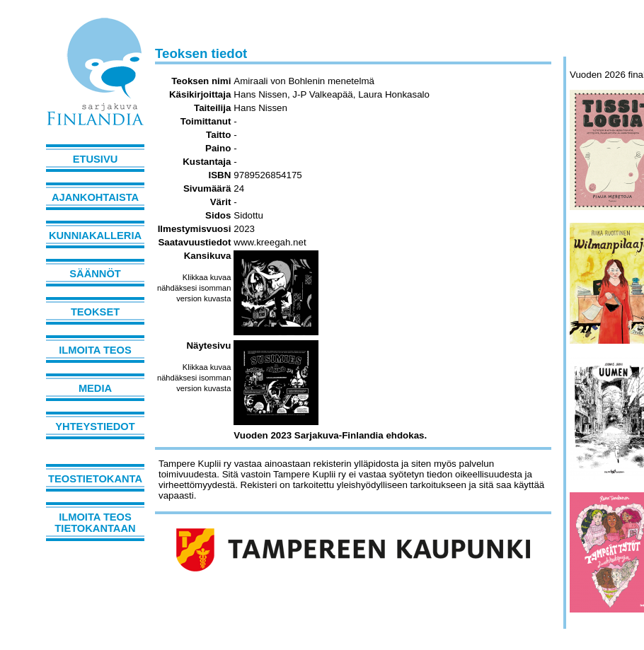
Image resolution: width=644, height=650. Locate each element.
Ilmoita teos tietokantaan (95, 523)
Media (95, 388)
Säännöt (95, 274)
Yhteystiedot (95, 426)
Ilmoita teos (95, 350)
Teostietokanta (95, 479)
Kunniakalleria (95, 236)
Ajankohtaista (95, 197)
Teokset (95, 312)
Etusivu (96, 159)
